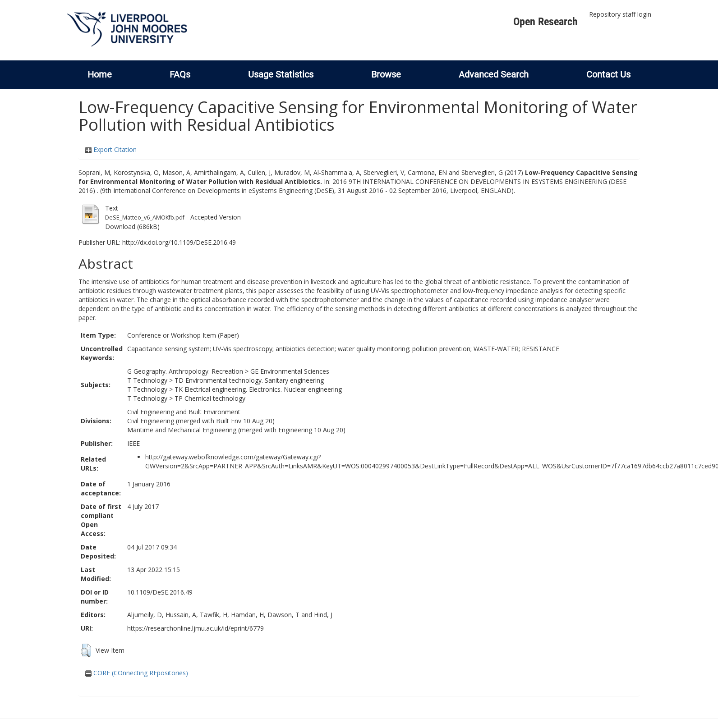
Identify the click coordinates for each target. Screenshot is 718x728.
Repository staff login (620, 14)
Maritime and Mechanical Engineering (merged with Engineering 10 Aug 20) (236, 430)
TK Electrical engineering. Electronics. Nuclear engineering (258, 389)
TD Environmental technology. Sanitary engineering (249, 380)
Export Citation (111, 149)
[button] (86, 650)
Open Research (545, 22)
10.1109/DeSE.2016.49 (160, 592)
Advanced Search (494, 74)
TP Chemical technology (210, 398)
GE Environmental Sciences (290, 371)
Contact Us (608, 74)
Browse (386, 74)
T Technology (147, 380)
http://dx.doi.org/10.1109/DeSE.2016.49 (179, 242)
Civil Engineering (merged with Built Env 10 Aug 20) (201, 421)
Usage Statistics (281, 74)
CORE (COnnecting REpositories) (137, 673)
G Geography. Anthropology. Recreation (185, 371)
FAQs (180, 74)
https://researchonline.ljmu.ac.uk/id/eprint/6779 (196, 628)
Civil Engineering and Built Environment (184, 412)
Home (100, 74)
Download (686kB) (132, 227)
